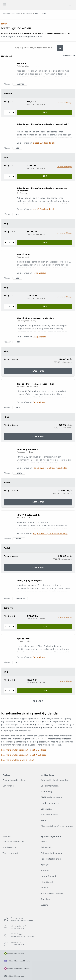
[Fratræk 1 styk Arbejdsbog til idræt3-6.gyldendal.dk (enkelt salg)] (5, 176)
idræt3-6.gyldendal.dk (44, 143)
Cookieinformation (50, 786)
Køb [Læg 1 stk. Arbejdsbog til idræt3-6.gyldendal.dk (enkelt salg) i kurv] (45, 176)
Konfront (45, 870)
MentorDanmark (48, 876)
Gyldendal (46, 847)
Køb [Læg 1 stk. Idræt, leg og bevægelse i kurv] (45, 627)
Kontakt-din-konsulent (14, 842)
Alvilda (44, 842)
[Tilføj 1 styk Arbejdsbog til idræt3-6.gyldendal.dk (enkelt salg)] (13, 176)
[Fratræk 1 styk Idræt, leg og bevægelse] (5, 627)
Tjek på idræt (39, 273)
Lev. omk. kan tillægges (65, 103)
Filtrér (8, 56)
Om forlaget (8, 786)
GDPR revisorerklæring (52, 797)
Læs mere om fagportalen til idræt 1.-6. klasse (24, 750)
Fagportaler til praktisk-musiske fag (50, 468)
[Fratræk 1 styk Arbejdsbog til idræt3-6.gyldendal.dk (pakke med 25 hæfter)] (5, 242)
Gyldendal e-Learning (51, 853)
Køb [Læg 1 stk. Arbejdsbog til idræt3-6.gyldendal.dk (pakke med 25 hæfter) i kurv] (45, 242)
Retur (43, 820)
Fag (37, 13)
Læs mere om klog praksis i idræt (18, 760)
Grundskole (27, 13)
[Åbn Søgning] (70, 5)
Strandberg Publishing (52, 893)
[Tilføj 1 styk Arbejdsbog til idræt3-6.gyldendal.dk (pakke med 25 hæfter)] (13, 242)
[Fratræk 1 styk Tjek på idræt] (5, 306)
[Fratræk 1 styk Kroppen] (5, 112)
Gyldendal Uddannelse (11, 13)
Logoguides (46, 809)
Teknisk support (10, 853)
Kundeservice (9, 847)
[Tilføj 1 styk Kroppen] (13, 112)
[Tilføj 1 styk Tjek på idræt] (13, 306)
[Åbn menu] (5, 5)
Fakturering (46, 792)
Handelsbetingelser (50, 803)
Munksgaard (47, 882)
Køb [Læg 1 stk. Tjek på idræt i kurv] (45, 306)
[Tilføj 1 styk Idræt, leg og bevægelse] (13, 627)
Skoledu (45, 888)
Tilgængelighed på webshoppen (57, 826)
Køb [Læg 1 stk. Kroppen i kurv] (45, 112)
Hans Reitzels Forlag (51, 859)
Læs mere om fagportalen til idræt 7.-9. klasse (24, 755)
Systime (44, 905)
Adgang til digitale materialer (55, 780)
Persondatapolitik (49, 815)
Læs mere (42, 372)
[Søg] (60, 48)
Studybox (45, 899)
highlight (45, 865)
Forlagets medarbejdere (14, 780)
